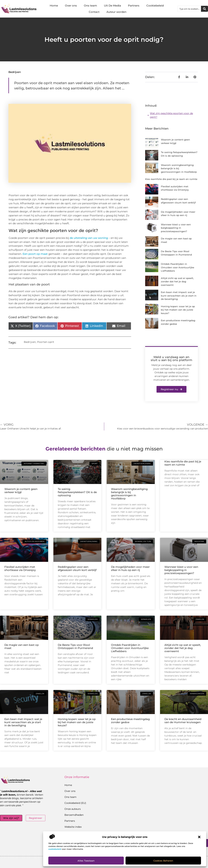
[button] (199, 837)
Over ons (71, 6)
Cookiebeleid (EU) (75, 803)
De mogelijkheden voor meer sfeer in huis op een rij (130, 568)
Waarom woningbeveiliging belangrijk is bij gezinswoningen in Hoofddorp (179, 168)
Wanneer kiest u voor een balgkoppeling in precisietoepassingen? (176, 228)
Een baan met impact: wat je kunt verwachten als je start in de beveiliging (179, 296)
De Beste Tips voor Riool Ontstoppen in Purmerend (75, 646)
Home (54, 6)
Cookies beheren (163, 861)
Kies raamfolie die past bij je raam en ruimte (171, 179)
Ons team (90, 6)
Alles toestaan (86, 861)
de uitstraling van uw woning (89, 238)
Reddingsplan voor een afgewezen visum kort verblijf (77, 568)
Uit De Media (112, 6)
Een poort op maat (35, 254)
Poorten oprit (46, 342)
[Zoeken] (204, 9)
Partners (134, 6)
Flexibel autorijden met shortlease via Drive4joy (20, 568)
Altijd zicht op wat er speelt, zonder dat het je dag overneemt (177, 282)
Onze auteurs (73, 809)
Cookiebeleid (155, 6)
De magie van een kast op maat (22, 646)
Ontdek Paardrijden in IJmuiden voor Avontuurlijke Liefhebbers (178, 267)
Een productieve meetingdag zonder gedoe (130, 721)
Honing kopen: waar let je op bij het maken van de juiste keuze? (178, 310)
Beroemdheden (74, 815)
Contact (94, 12)
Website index (73, 827)
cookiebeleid (55, 849)
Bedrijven (15, 72)
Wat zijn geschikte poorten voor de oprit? (171, 115)
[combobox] (189, 9)
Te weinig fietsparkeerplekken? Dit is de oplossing (77, 492)
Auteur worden (116, 12)
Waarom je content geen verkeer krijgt (21, 491)
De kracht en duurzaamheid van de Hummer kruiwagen (183, 721)
